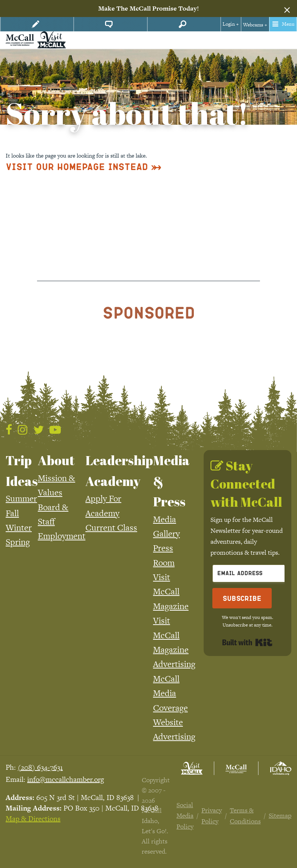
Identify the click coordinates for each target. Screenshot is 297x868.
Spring (18, 542)
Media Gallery (166, 526)
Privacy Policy (212, 816)
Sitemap (280, 815)
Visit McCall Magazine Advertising (174, 642)
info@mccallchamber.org (66, 779)
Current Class (111, 528)
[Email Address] (254, 573)
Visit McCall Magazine (171, 592)
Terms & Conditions (245, 816)
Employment (62, 536)
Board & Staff (53, 514)
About (56, 460)
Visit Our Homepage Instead (77, 166)
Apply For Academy (103, 506)
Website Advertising (174, 729)
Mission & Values (56, 485)
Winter (19, 528)
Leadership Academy (119, 470)
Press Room (164, 555)
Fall (12, 513)
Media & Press (171, 481)
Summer (21, 498)
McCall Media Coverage (170, 693)
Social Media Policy (185, 816)
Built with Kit (247, 642)
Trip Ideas (22, 470)
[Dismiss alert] (287, 9)
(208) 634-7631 (40, 767)
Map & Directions (33, 819)
